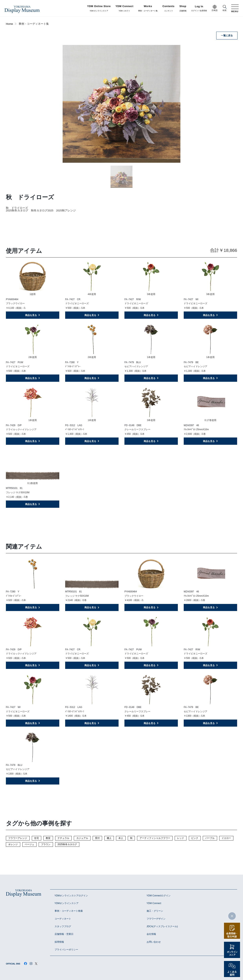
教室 (48, 838)
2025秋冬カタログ (67, 844)
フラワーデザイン (156, 919)
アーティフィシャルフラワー (155, 838)
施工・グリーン (155, 911)
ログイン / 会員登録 (199, 9)
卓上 (121, 838)
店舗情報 (183, 8)
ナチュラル (63, 838)
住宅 (37, 838)
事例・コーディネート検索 (69, 911)
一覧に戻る (227, 36)
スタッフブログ (63, 926)
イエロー (226, 838)
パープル (210, 838)
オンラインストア (232, 954)
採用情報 (59, 942)
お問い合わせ (154, 942)
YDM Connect (154, 903)
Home (9, 24)
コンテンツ (169, 8)
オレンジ (13, 844)
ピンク (195, 838)
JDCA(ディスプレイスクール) (162, 926)
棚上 (109, 838)
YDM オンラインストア (99, 8)
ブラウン (46, 844)
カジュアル (82, 838)
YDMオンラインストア (67, 903)
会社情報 (151, 934)
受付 (97, 838)
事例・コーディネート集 (148, 8)
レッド (181, 838)
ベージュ (29, 844)
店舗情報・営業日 (64, 934)
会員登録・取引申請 (232, 935)
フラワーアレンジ (18, 838)
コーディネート (63, 919)
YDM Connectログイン (159, 896)
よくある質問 (232, 973)
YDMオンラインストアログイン (71, 896)
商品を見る (33, 315)
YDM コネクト (125, 8)
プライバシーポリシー (66, 950)
